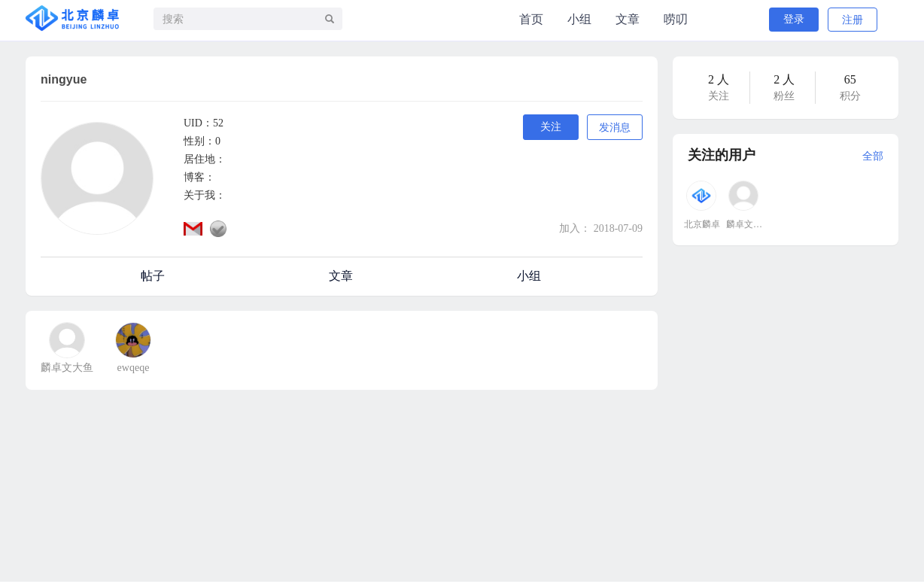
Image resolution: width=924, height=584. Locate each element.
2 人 (719, 79)
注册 (853, 20)
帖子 (153, 276)
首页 (531, 19)
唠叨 (676, 19)
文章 (628, 19)
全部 (873, 156)
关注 (551, 127)
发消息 (615, 128)
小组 (579, 19)
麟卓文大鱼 (67, 368)
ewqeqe (134, 368)
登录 (794, 19)
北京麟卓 (702, 224)
